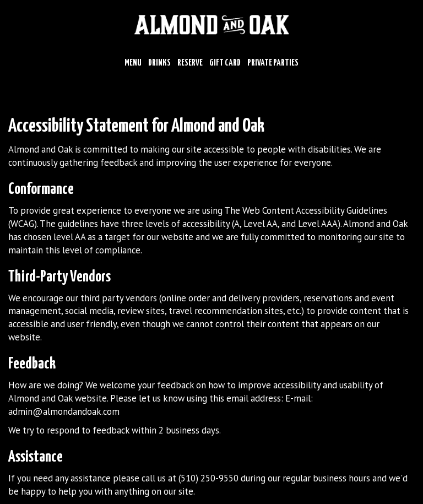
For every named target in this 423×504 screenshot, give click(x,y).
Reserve (190, 63)
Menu (133, 63)
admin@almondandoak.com (64, 411)
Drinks (159, 63)
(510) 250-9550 (208, 478)
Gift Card (225, 63)
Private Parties (273, 63)
